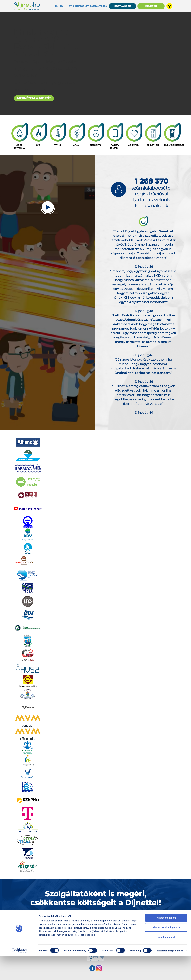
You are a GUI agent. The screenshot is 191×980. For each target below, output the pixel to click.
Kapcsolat (82, 6)
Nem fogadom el (166, 961)
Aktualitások (98, 6)
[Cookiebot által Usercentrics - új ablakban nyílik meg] (19, 974)
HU (57, 6)
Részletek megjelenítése (170, 974)
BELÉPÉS (151, 6)
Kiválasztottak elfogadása (166, 951)
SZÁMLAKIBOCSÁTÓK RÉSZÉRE (96, 915)
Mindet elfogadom (166, 941)
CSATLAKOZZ (123, 6)
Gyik (71, 6)
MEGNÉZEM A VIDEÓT (34, 98)
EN (61, 6)
